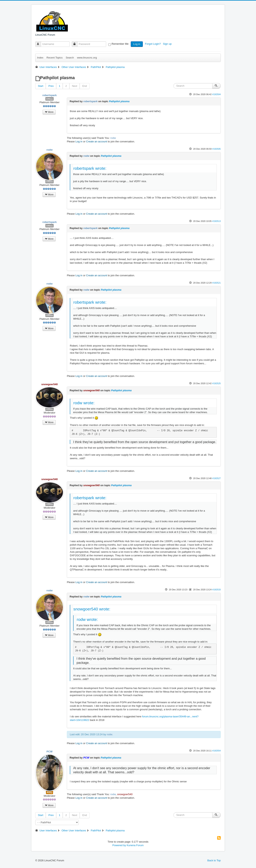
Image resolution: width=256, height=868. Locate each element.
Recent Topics (55, 58)
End (85, 86)
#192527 (216, 478)
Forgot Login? (153, 44)
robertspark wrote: (90, 168)
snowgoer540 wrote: (92, 609)
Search (70, 58)
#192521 (216, 283)
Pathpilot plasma (119, 101)
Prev (51, 86)
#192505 (216, 149)
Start (41, 86)
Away (50, 792)
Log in (137, 44)
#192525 (216, 383)
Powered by (119, 845)
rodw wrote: (84, 403)
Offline (50, 99)
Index (40, 58)
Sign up (168, 44)
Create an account (97, 141)
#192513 (216, 221)
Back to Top (214, 860)
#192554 (216, 751)
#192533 (216, 590)
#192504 (216, 94)
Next (75, 86)
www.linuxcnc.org (87, 58)
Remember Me (120, 44)
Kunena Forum (135, 845)
